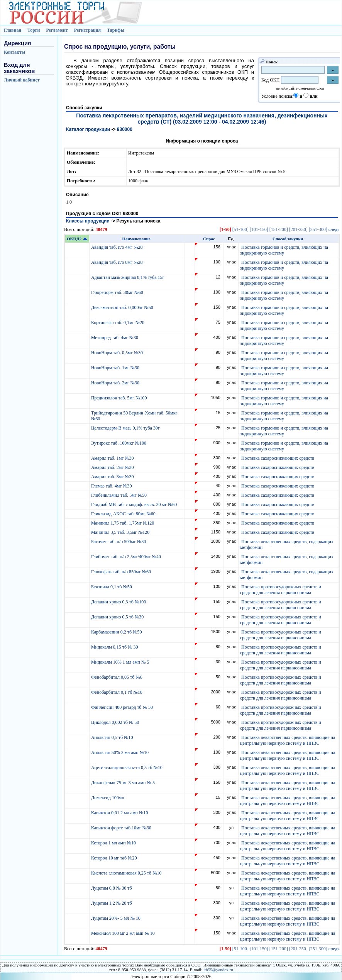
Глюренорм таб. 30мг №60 (118, 292)
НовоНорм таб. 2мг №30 (116, 383)
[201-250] (298, 229)
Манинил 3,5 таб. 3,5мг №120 (121, 532)
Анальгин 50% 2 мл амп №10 (120, 752)
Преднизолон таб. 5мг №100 (120, 398)
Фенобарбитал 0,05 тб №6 (117, 677)
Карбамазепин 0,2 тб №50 (117, 632)
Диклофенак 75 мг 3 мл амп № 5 (124, 783)
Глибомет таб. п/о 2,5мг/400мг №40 (127, 557)
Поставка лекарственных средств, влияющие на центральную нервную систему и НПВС (288, 740)
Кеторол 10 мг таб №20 (115, 858)
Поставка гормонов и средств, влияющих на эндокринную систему (284, 250)
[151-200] (279, 229)
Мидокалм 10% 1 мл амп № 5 (121, 662)
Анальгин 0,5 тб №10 (113, 737)
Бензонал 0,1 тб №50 (112, 587)
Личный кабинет (22, 80)
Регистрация (87, 30)
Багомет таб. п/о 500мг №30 (119, 542)
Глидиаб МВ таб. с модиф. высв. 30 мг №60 (135, 504)
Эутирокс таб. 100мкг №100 (119, 443)
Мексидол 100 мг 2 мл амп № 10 (124, 933)
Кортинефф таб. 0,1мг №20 (118, 323)
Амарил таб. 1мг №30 (113, 458)
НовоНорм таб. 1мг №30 (116, 368)
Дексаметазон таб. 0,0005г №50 (123, 307)
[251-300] (318, 229)
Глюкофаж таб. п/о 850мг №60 (122, 572)
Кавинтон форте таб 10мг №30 (122, 828)
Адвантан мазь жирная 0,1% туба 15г (128, 277)
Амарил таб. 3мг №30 (113, 477)
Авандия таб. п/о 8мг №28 (118, 262)
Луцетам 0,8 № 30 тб (112, 888)
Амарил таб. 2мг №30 (113, 467)
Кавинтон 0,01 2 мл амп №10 (120, 813)
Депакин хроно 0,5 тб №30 (118, 617)
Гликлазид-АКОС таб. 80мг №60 (124, 514)
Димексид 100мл (108, 798)
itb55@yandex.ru (218, 970)
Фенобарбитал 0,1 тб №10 (117, 692)
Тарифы (116, 30)
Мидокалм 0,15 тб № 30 (115, 647)
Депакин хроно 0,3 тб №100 (119, 602)
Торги (34, 30)
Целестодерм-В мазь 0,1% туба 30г (126, 428)
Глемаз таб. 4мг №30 (112, 486)
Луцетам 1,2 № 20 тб (112, 903)
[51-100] (240, 229)
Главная (13, 30)
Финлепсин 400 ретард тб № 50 (123, 707)
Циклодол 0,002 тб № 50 (116, 722)
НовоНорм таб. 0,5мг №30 (118, 353)
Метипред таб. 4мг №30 (115, 338)
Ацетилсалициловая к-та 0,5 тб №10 (127, 768)
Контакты (14, 52)
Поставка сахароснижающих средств (278, 458)
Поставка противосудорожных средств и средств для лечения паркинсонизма (281, 590)
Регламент (57, 30)
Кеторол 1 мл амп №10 (114, 843)
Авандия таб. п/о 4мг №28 (118, 247)
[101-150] (259, 229)
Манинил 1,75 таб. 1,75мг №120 (123, 523)
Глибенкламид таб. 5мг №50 (119, 495)
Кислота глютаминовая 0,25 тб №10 (127, 873)
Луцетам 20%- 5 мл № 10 (116, 918)
